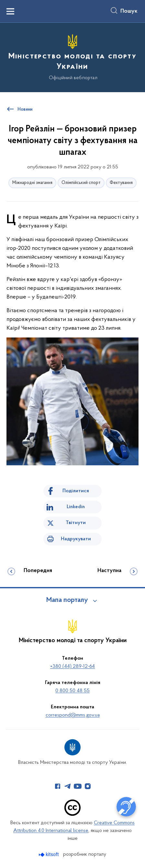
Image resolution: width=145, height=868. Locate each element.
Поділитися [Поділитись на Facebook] (76, 491)
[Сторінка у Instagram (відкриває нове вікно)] (88, 786)
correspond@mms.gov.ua (73, 715)
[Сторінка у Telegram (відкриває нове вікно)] (68, 786)
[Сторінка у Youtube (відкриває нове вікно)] (78, 786)
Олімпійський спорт (81, 183)
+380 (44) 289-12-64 (72, 666)
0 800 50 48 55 (72, 691)
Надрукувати (76, 539)
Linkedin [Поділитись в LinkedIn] (76, 507)
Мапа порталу (67, 600)
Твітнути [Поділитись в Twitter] (76, 523)
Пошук (129, 11)
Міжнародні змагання (32, 183)
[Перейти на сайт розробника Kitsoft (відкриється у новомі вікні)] (49, 855)
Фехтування (121, 183)
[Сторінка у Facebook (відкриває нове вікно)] (58, 786)
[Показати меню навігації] (10, 11)
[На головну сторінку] (72, 56)
